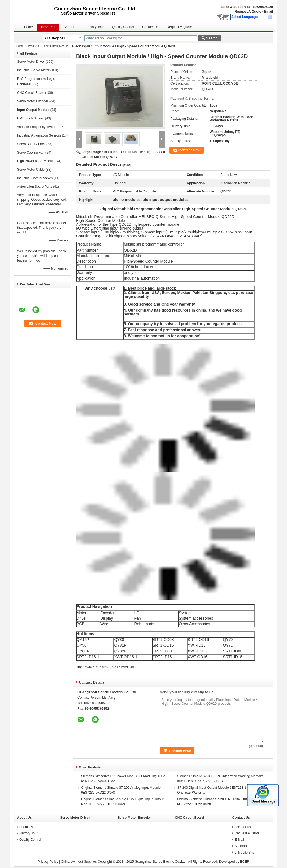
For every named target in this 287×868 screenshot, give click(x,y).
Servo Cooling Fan (31, 153)
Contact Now (189, 150)
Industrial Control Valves (35, 178)
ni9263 (105, 667)
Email (269, 12)
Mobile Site (244, 853)
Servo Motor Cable (31, 170)
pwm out (91, 667)
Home (28, 27)
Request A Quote (248, 12)
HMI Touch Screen (31, 118)
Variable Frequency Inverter (37, 127)
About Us (70, 27)
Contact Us (150, 27)
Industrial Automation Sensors (39, 135)
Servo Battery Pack (31, 144)
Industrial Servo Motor (33, 70)
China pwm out (72, 862)
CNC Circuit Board (31, 93)
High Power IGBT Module (36, 161)
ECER (245, 862)
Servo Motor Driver (31, 62)
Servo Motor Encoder (33, 101)
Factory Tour (94, 27)
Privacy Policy (48, 862)
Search (212, 38)
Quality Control (123, 27)
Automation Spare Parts (35, 187)
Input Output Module (56, 46)
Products (48, 27)
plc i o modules (123, 667)
